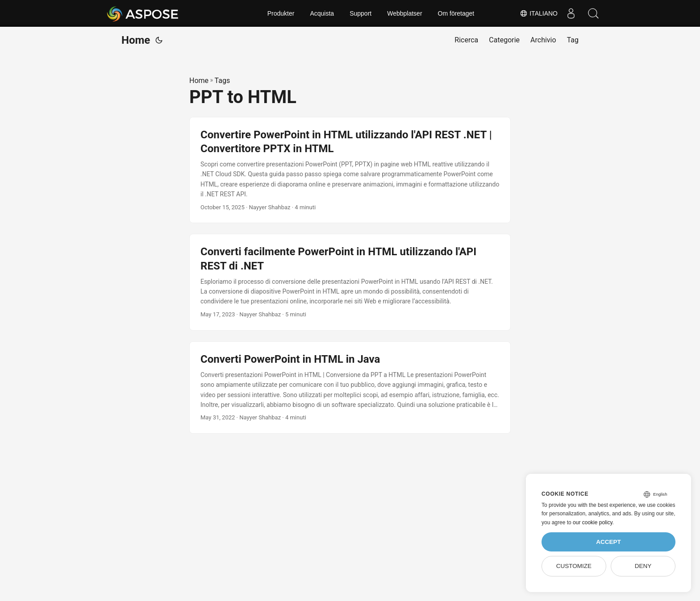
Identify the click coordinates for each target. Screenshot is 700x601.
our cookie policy (593, 522)
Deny (643, 566)
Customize (574, 566)
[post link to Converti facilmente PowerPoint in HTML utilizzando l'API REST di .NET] (350, 282)
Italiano (539, 13)
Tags (223, 81)
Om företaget (456, 13)
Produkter (281, 13)
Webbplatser (404, 13)
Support (360, 13)
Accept (608, 542)
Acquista (322, 13)
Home (136, 40)
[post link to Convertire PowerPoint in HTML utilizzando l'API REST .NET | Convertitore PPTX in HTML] (350, 170)
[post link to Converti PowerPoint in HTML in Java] (350, 388)
